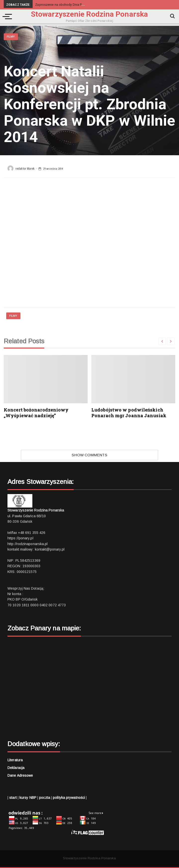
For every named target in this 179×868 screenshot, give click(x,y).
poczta (45, 798)
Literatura (15, 760)
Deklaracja (16, 768)
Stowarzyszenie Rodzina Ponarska (89, 14)
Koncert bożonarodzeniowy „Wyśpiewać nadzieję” (36, 413)
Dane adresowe (20, 775)
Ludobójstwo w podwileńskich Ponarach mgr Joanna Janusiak (129, 413)
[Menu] (6, 16)
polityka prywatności (69, 798)
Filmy (11, 37)
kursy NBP (28, 798)
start (13, 798)
